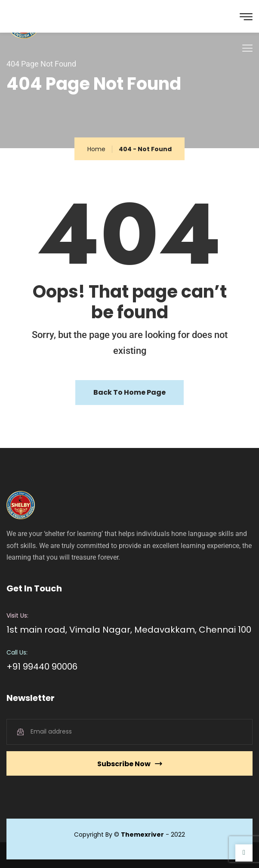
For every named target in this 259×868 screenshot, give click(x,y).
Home (96, 149)
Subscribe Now (129, 764)
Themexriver (142, 834)
